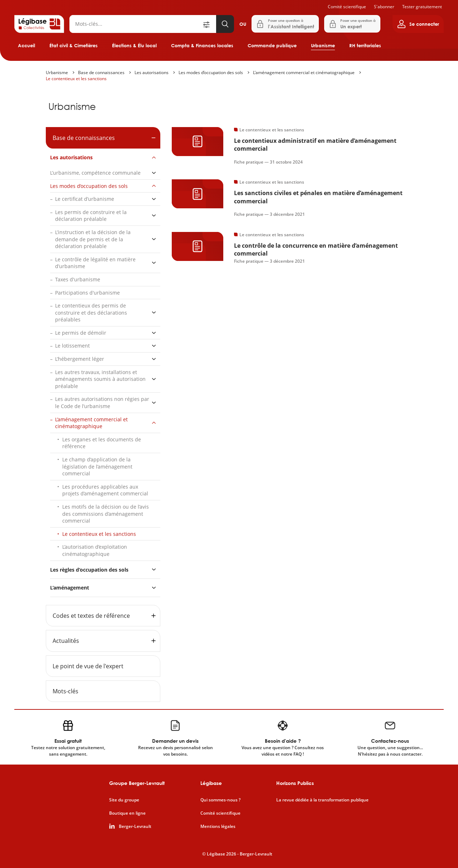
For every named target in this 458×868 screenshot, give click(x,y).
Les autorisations (152, 72)
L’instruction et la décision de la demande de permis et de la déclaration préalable (93, 239)
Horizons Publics (295, 783)
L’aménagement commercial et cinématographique (304, 72)
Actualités (66, 641)
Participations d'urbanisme (87, 293)
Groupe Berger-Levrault (137, 783)
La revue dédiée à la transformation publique (322, 800)
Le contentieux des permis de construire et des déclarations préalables (91, 312)
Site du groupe (124, 800)
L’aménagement (70, 588)
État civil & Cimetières (74, 45)
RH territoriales (365, 45)
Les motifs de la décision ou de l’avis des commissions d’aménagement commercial (106, 514)
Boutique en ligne (127, 813)
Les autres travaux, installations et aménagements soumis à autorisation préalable (100, 379)
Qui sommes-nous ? (220, 800)
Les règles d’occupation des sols (89, 570)
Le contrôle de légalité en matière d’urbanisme (95, 263)
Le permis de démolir (81, 333)
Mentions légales (218, 826)
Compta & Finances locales (202, 45)
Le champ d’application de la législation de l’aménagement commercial (97, 466)
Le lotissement (72, 346)
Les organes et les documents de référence (102, 443)
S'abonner (384, 7)
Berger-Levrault (135, 826)
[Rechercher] (136, 24)
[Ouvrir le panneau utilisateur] (418, 24)
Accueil (26, 45)
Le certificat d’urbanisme (85, 199)
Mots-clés (65, 691)
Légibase (211, 783)
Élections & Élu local (134, 45)
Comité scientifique (347, 7)
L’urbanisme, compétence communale (95, 173)
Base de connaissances (101, 72)
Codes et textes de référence (91, 616)
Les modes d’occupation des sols (211, 72)
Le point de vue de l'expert (88, 666)
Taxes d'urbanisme (78, 279)
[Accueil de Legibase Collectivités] (39, 24)
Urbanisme (323, 45)
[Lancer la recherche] (225, 24)
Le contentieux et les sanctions (76, 79)
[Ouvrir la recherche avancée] (209, 24)
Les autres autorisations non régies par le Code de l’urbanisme (102, 403)
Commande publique (272, 45)
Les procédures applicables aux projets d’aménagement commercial (105, 490)
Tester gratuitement (422, 7)
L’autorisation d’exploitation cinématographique (95, 550)
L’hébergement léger (80, 359)
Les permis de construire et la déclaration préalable (91, 216)
